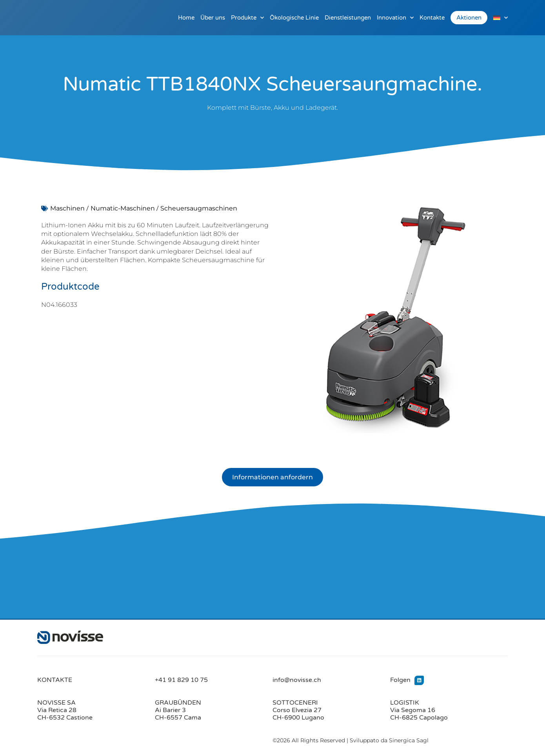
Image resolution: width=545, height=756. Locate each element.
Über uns (213, 18)
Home (186, 18)
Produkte (247, 18)
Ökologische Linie (294, 18)
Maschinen (67, 208)
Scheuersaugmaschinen (199, 208)
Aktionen (469, 18)
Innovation (395, 18)
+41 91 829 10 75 (181, 680)
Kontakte (432, 18)
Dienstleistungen (348, 18)
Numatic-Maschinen (123, 208)
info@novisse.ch (297, 680)
